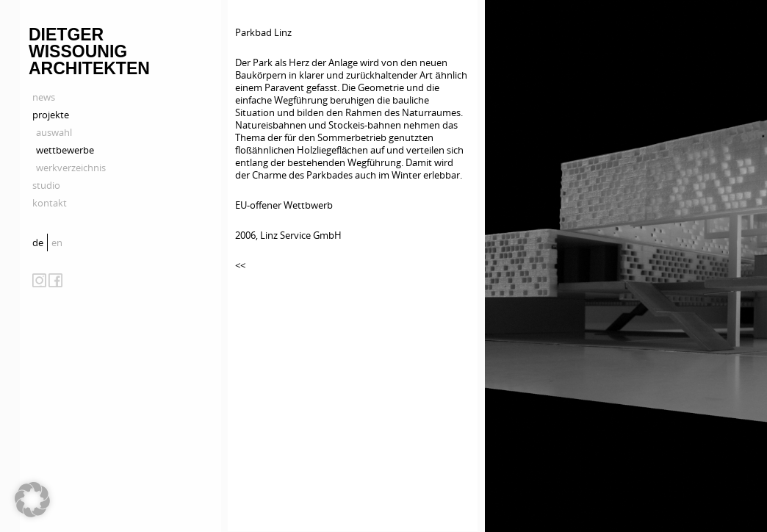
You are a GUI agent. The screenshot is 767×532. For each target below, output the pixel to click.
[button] (32, 500)
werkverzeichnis (71, 168)
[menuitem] (40, 242)
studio (46, 185)
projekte (51, 115)
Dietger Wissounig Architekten (89, 51)
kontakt (50, 203)
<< (240, 265)
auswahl (54, 132)
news (44, 97)
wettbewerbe (65, 150)
